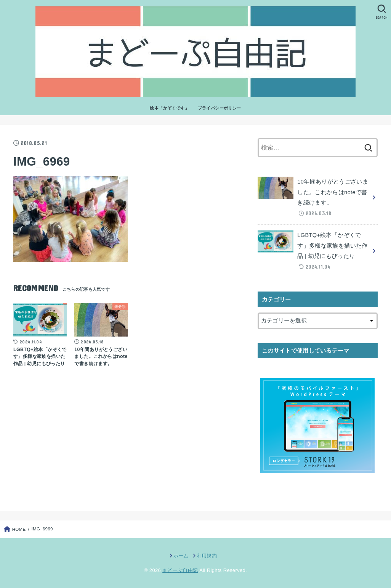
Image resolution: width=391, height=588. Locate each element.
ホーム (181, 556)
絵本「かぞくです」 (169, 108)
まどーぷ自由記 (180, 570)
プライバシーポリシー (220, 108)
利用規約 (207, 556)
